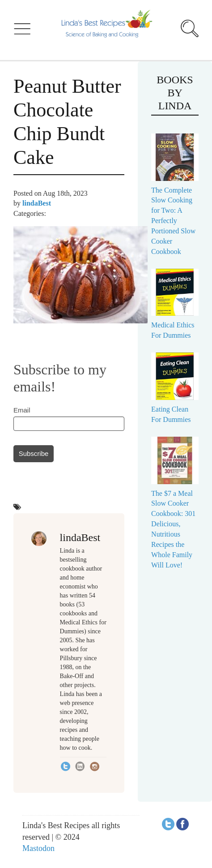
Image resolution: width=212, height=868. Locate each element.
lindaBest (37, 203)
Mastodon (38, 848)
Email (22, 410)
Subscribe (34, 453)
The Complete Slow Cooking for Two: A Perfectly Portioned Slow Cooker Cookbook (173, 221)
